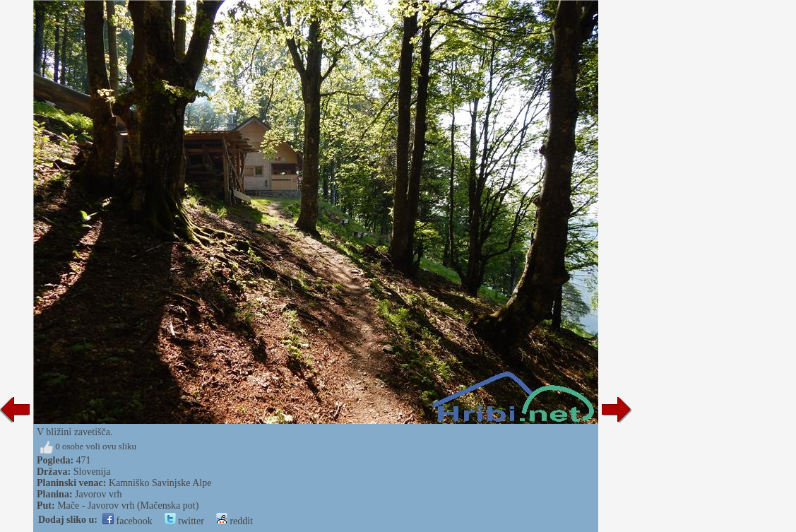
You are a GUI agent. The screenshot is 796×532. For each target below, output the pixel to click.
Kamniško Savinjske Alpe (160, 483)
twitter (184, 521)
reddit (234, 521)
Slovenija (92, 472)
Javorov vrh (99, 494)
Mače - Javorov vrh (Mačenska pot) (128, 506)
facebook (127, 521)
